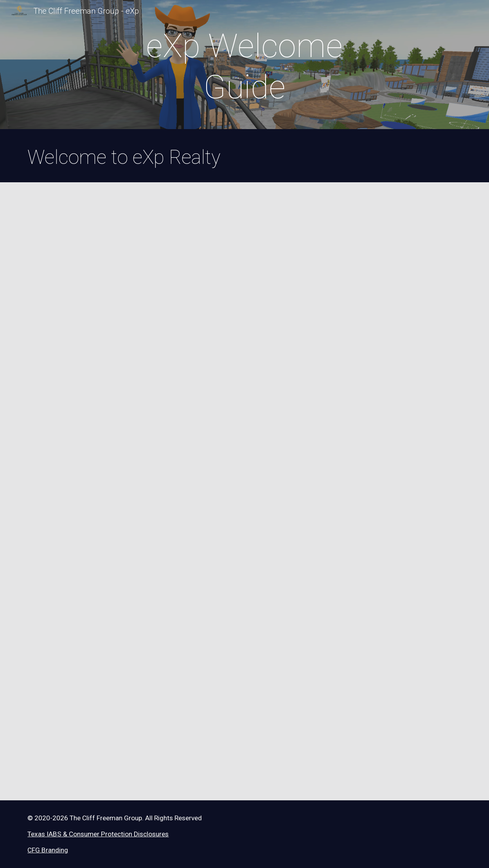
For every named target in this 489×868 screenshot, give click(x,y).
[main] (244, 66)
